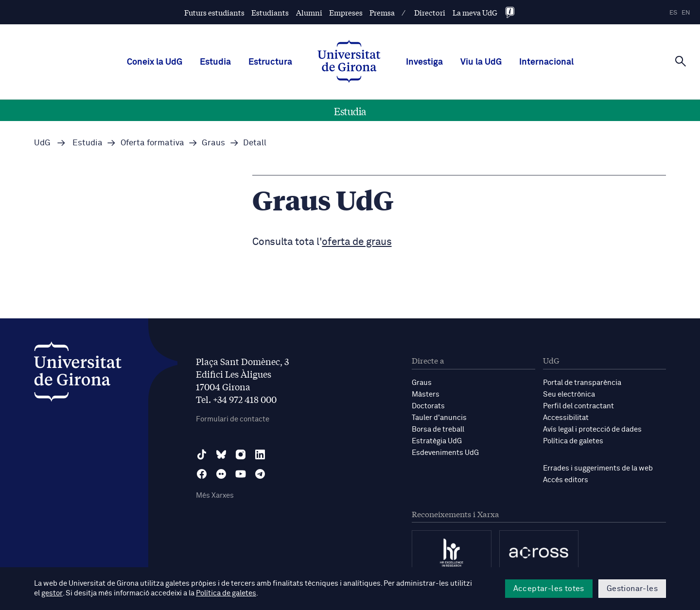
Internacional (546, 62)
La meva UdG (475, 12)
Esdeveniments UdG (445, 453)
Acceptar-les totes (549, 589)
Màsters (426, 394)
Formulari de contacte (233, 419)
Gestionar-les (632, 589)
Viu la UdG (481, 62)
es (673, 13)
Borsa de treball (438, 429)
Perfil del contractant (578, 406)
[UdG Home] (349, 62)
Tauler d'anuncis (439, 418)
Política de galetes (573, 441)
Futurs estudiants (214, 12)
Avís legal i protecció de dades (592, 429)
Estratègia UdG (437, 441)
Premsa (382, 12)
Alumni (309, 12)
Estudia (215, 62)
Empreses (346, 12)
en (686, 13)
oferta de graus (357, 242)
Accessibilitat (566, 418)
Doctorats (428, 406)
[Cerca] (681, 61)
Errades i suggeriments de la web (598, 468)
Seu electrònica (569, 394)
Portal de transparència (582, 383)
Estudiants (270, 12)
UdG (42, 143)
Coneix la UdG (155, 62)
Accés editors (566, 480)
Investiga (424, 62)
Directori (430, 12)
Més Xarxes (215, 496)
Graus (422, 383)
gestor (52, 594)
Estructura (270, 62)
